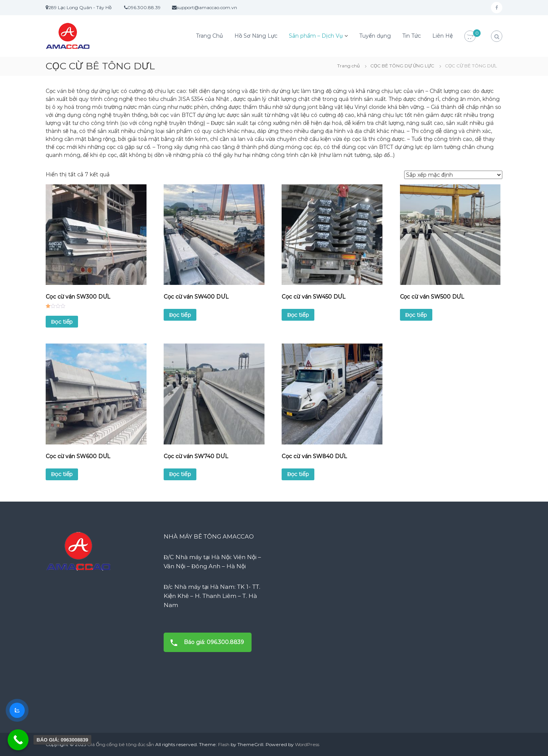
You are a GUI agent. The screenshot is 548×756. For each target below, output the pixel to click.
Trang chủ (348, 66)
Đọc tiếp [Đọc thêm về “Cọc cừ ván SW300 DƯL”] (62, 322)
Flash (224, 744)
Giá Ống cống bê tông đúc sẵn (121, 744)
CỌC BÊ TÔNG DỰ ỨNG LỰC (402, 66)
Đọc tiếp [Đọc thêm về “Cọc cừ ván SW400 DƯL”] (180, 315)
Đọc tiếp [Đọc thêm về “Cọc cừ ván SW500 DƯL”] (416, 315)
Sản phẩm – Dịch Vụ (316, 36)
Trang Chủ (209, 36)
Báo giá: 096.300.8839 (205, 642)
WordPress (307, 744)
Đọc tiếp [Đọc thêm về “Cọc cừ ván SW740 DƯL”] (180, 474)
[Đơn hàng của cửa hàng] (453, 175)
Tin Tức (412, 36)
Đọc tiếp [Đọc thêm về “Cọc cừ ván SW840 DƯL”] (298, 474)
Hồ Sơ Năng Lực (256, 36)
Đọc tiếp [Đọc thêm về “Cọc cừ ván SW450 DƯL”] (298, 315)
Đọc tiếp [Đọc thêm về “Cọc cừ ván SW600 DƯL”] (62, 474)
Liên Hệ (443, 36)
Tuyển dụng (375, 36)
